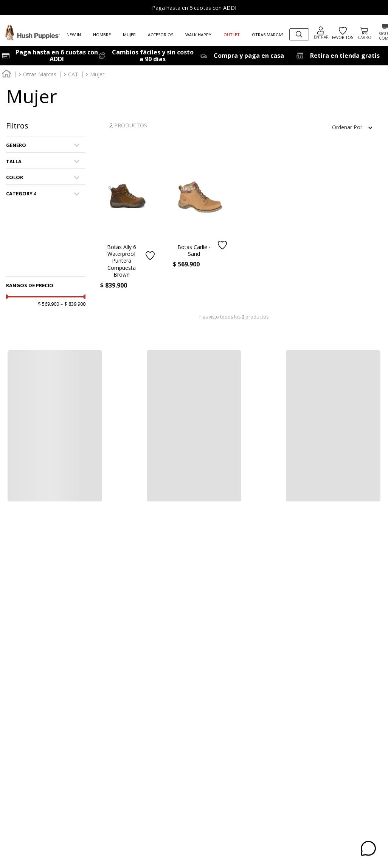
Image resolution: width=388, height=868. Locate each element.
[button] (46, 145)
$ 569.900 (48, 304)
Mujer (97, 74)
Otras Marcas (40, 74)
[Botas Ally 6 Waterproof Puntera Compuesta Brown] (128, 233)
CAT (73, 74)
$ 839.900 (73, 304)
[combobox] (299, 34)
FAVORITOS (343, 33)
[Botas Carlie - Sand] (200, 223)
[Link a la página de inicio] (6, 75)
